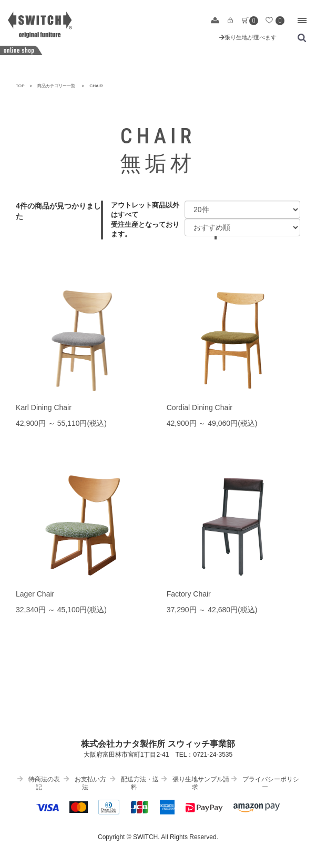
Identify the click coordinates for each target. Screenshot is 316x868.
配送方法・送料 (134, 783)
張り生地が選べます (248, 37)
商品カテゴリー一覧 (56, 86)
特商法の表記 (39, 783)
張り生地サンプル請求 (195, 783)
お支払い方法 (85, 783)
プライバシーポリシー (265, 783)
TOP (20, 86)
